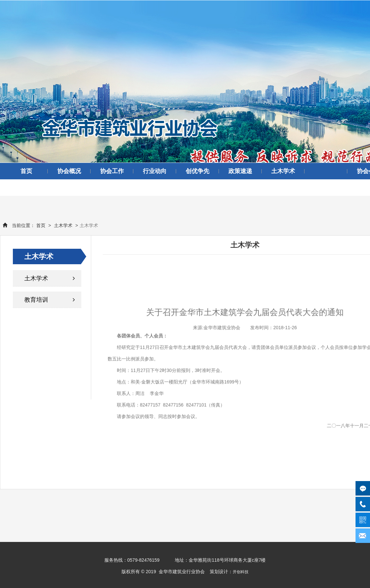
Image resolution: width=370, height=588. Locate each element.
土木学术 (283, 171)
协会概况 (69, 171)
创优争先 (198, 171)
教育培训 (50, 300)
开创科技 (241, 572)
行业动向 (155, 171)
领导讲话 (26, 188)
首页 (26, 171)
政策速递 (240, 171)
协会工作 (112, 171)
